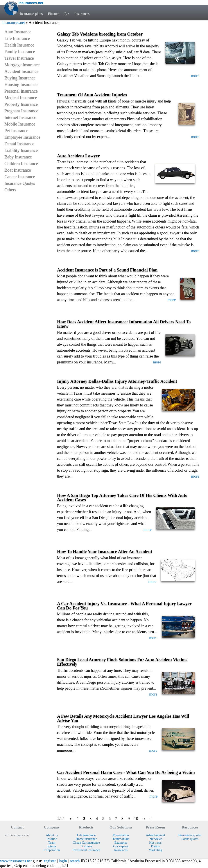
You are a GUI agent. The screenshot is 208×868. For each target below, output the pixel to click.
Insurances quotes (190, 835)
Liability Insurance (21, 150)
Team (52, 843)
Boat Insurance (18, 170)
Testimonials (121, 839)
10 (136, 819)
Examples (121, 843)
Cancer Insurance (20, 177)
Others (10, 190)
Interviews (155, 839)
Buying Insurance (20, 78)
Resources (121, 850)
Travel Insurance (19, 58)
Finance (54, 14)
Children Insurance (21, 164)
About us (52, 835)
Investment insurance (86, 850)
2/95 (61, 819)
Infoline (52, 839)
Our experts (121, 846)
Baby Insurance (18, 157)
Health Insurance (19, 45)
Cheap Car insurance (86, 843)
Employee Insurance (22, 137)
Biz (67, 14)
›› (144, 819)
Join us (52, 846)
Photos (155, 846)
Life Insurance (17, 38)
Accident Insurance (21, 71)
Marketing (155, 850)
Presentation (121, 835)
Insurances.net (13, 23)
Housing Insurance (21, 84)
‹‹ (71, 819)
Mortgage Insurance (22, 65)
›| (151, 819)
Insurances (83, 14)
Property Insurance (21, 104)
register (50, 861)
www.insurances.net (16, 861)
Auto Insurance (18, 32)
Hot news (155, 843)
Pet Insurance (16, 131)
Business (86, 846)
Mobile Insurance (20, 124)
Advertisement (155, 835)
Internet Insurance (20, 117)
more (195, 76)
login (63, 861)
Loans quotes (190, 839)
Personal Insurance (21, 91)
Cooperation (52, 850)
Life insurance (86, 835)
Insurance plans (31, 14)
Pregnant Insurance (21, 111)
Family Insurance (20, 52)
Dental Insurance (19, 144)
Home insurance (86, 839)
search (75, 861)
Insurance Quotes (20, 183)
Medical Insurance (21, 98)
